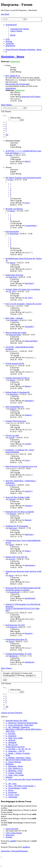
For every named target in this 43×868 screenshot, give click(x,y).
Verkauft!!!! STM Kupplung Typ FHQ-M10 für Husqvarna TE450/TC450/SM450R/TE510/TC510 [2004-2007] (23, 607)
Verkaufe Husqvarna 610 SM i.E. (18, 378)
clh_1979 (12, 291)
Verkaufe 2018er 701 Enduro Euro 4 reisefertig (23, 289)
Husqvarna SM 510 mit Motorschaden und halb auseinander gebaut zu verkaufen (23, 589)
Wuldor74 (12, 366)
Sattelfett (13, 468)
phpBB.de (26, 847)
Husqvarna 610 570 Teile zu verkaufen (20, 512)
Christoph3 (14, 320)
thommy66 (14, 454)
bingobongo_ (14, 351)
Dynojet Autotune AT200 (15, 363)
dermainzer (14, 394)
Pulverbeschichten (12, 232)
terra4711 (12, 485)
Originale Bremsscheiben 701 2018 (18, 654)
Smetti (12, 306)
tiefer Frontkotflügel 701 (15, 407)
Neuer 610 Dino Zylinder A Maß (17, 497)
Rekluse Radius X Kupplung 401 (18, 392)
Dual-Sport (13, 277)
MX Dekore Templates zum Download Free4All (23, 178)
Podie (27, 582)
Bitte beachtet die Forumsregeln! (18, 84)
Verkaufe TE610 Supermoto (16, 421)
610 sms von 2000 (12, 435)
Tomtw (11, 545)
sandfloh (16, 99)
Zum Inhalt (5, 14)
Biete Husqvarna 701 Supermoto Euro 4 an (21, 466)
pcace (27, 203)
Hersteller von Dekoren (14, 209)
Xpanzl (11, 641)
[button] (6, 115)
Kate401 (28, 312)
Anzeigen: (12, 673)
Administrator (11, 88)
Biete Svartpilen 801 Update (16, 333)
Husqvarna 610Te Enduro (31, 97)
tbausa (11, 576)
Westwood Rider (15, 335)
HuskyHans (14, 234)
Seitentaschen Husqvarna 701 (16, 639)
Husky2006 (14, 613)
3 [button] (6, 126)
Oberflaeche (13, 656)
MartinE (13, 514)
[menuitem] (19, 29)
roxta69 (12, 438)
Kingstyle (13, 627)
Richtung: (27, 675)
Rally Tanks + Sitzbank (14, 318)
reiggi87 (28, 269)
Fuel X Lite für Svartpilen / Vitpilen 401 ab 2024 (23, 304)
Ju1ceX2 (12, 559)
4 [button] (6, 128)
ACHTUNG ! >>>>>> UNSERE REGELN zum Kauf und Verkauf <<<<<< (23, 152)
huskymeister (30, 565)
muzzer (13, 263)
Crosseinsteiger (30, 225)
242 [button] (7, 135)
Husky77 (28, 252)
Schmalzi (12, 499)
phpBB (13, 841)
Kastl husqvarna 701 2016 (15, 625)
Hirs (11, 180)
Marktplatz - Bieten (13, 57)
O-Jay (27, 460)
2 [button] (6, 124)
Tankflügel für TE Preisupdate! (17, 526)
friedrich (13, 409)
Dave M (13, 423)
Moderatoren (15, 61)
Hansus (13, 380)
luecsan (28, 648)
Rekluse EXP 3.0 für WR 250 (16, 557)
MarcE (27, 161)
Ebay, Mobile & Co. (13, 76)
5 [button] (6, 130)
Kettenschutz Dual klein (14, 275)
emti (10, 155)
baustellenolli (15, 592)
